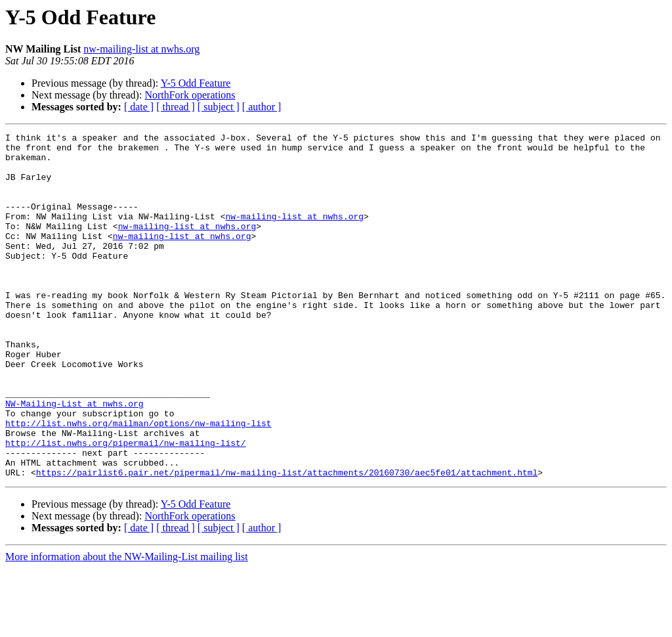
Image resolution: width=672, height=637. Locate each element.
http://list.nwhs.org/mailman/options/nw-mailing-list (138, 482)
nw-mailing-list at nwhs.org (141, 49)
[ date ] (139, 107)
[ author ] (262, 107)
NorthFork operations (190, 95)
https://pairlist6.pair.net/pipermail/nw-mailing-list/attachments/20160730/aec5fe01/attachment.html (287, 541)
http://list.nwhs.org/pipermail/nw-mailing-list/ (126, 506)
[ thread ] (176, 107)
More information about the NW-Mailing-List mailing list (127, 626)
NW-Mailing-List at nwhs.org (74, 458)
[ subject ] (219, 107)
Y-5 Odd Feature (196, 83)
